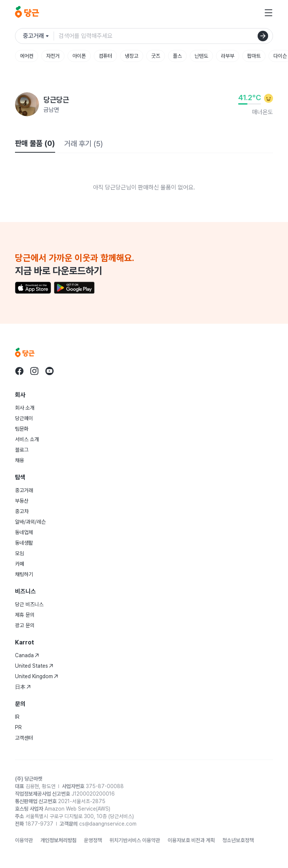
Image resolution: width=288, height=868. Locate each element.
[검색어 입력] (166, 36)
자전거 (53, 56)
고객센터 (24, 738)
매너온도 (262, 112)
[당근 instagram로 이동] (34, 371)
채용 (19, 460)
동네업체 (24, 532)
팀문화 (22, 429)
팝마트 (254, 56)
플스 (177, 56)
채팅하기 (24, 574)
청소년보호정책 (238, 840)
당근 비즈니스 (29, 604)
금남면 (51, 110)
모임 (19, 553)
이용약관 (24, 840)
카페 (19, 564)
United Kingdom (37, 676)
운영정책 (93, 840)
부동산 (22, 501)
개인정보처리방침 (58, 840)
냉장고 (132, 56)
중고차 (22, 511)
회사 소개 (25, 408)
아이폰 (79, 56)
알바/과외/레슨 (30, 522)
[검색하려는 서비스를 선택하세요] (38, 36)
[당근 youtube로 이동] (49, 371)
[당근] (27, 13)
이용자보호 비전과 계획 (191, 840)
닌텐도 (201, 56)
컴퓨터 (105, 56)
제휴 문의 (25, 615)
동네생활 (24, 543)
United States (34, 666)
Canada (27, 655)
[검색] (263, 36)
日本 (23, 687)
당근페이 (24, 418)
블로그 (22, 450)
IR (17, 717)
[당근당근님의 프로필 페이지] (27, 104)
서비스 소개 (27, 439)
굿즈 (156, 56)
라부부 (228, 56)
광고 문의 (25, 625)
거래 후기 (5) (83, 144)
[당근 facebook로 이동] (19, 371)
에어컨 (27, 56)
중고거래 (24, 490)
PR (18, 727)
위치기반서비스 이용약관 (135, 840)
